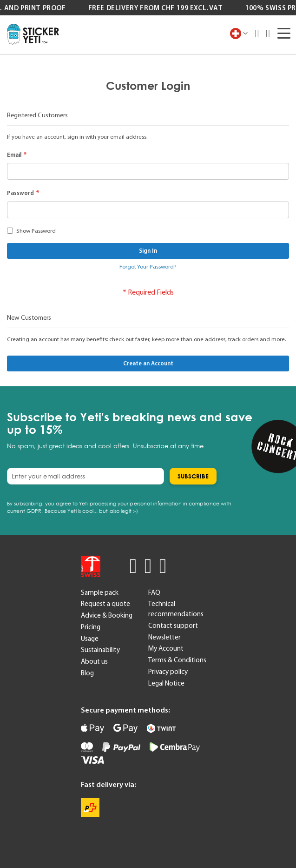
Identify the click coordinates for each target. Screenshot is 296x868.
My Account (166, 648)
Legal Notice (166, 683)
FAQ (154, 592)
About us (94, 661)
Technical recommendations (176, 609)
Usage (90, 639)
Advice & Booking (107, 615)
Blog (87, 673)
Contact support (173, 626)
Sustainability (100, 650)
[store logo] (33, 34)
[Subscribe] (193, 476)
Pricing (91, 627)
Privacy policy (168, 672)
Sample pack (100, 592)
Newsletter (164, 637)
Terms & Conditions (177, 660)
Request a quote (105, 604)
